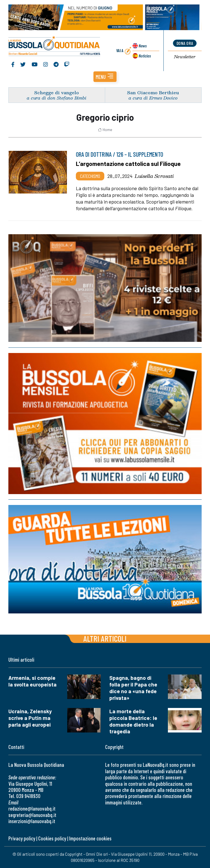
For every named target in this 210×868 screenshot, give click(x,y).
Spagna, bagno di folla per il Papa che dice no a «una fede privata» (133, 688)
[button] (105, 77)
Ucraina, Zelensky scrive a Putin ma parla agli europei (30, 718)
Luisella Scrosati (154, 176)
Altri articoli (105, 638)
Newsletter (185, 57)
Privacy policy (22, 838)
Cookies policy (52, 838)
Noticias (145, 56)
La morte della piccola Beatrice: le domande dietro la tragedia (133, 721)
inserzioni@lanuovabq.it (32, 821)
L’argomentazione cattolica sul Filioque (128, 163)
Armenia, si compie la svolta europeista (32, 681)
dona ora (185, 43)
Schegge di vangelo (57, 92)
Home (105, 130)
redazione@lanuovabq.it (32, 808)
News (143, 46)
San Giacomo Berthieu (153, 92)
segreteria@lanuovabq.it (32, 815)
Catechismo (90, 176)
